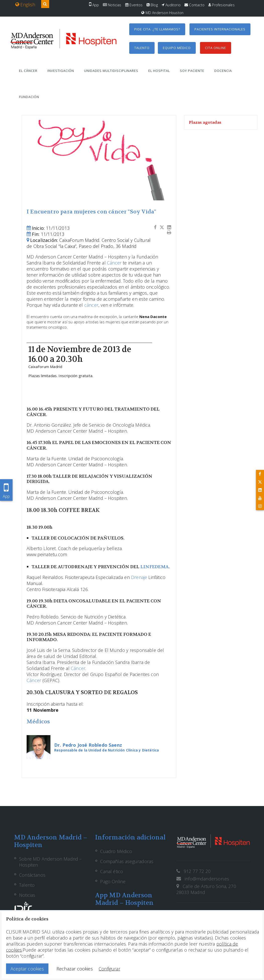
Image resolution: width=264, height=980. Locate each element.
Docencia (223, 71)
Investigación (61, 71)
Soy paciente (192, 71)
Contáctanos (32, 875)
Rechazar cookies (75, 969)
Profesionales (221, 5)
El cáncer (28, 71)
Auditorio (171, 5)
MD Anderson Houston (162, 13)
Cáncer (114, 263)
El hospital (159, 71)
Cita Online (216, 48)
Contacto (194, 5)
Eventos (134, 5)
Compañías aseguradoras (127, 861)
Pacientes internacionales (220, 29)
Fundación (29, 97)
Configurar (109, 969)
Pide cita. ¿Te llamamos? (157, 29)
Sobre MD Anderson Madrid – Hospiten (50, 862)
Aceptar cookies (27, 969)
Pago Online (113, 881)
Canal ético (112, 871)
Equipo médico (177, 48)
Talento (142, 48)
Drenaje (139, 577)
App (94, 5)
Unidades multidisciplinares (111, 71)
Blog (152, 5)
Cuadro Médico (116, 851)
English (25, 5)
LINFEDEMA (154, 567)
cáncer (91, 305)
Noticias (112, 5)
